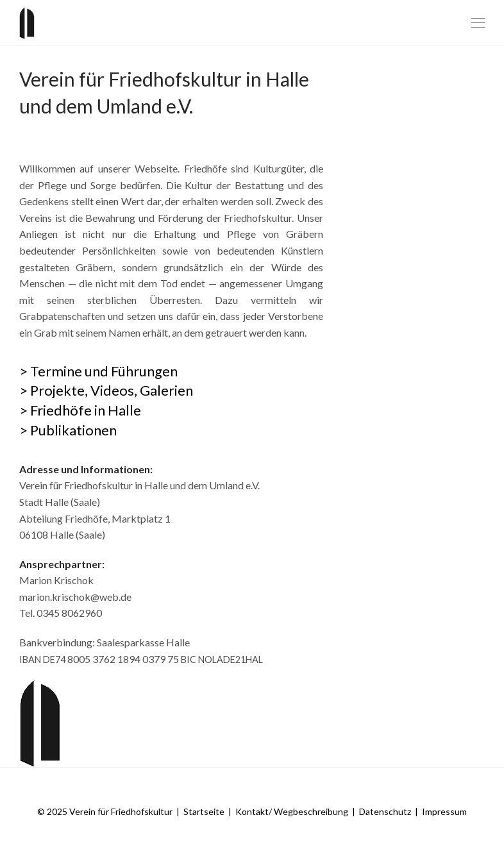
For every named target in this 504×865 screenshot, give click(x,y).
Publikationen (73, 430)
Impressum (444, 811)
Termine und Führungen (104, 371)
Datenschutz (385, 811)
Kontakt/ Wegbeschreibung (292, 811)
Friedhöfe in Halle (86, 410)
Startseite (204, 811)
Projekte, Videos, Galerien (112, 390)
